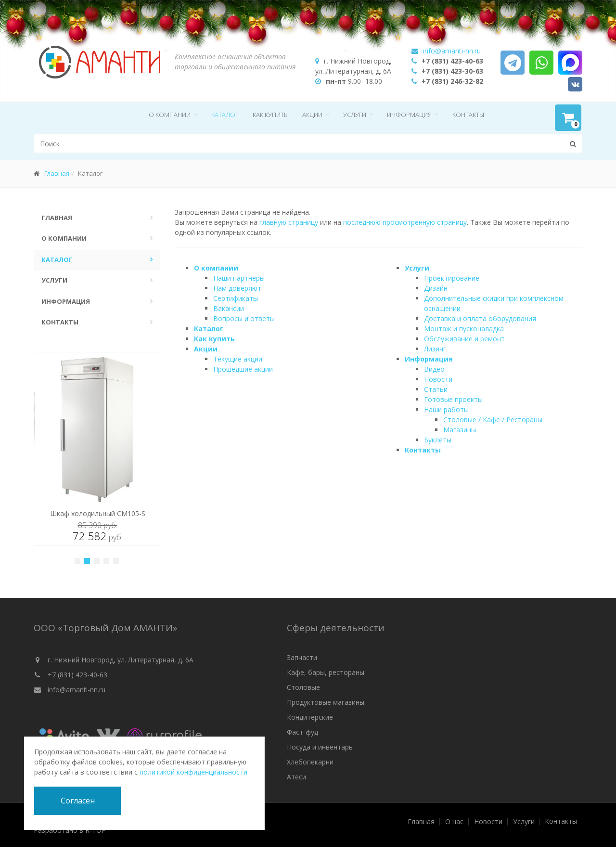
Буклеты (438, 440)
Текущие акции (238, 359)
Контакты (468, 115)
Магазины (460, 430)
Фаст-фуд (302, 732)
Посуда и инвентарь (320, 747)
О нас (454, 822)
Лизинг (435, 349)
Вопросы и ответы (244, 318)
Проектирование (452, 278)
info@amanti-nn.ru (77, 690)
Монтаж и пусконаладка (464, 329)
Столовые (303, 687)
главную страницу (289, 222)
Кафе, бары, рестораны (326, 672)
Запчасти (302, 657)
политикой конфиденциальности (193, 772)
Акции (312, 115)
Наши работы (446, 409)
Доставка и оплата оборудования (480, 318)
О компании (170, 115)
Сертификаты (236, 298)
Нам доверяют (237, 288)
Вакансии (229, 308)
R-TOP (96, 830)
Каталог (225, 115)
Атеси (296, 777)
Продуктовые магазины (326, 702)
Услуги (355, 115)
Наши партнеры (239, 278)
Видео (434, 369)
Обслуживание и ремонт (464, 339)
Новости (438, 379)
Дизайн (436, 288)
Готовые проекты (453, 399)
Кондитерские (310, 717)
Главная (57, 173)
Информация (409, 115)
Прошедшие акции (243, 369)
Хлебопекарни (310, 762)
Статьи (436, 389)
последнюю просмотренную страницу (405, 222)
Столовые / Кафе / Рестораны (493, 420)
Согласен (78, 801)
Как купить (270, 115)
